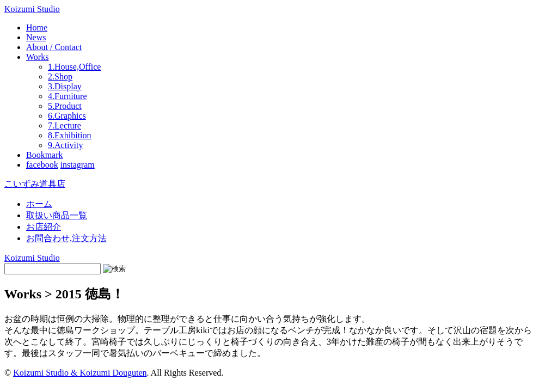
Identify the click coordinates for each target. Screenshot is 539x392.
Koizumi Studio (32, 9)
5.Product (65, 106)
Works (37, 57)
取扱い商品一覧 (57, 215)
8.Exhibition (70, 135)
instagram (78, 165)
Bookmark (45, 155)
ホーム (39, 204)
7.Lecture (65, 125)
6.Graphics (67, 116)
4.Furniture (68, 96)
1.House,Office (74, 67)
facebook (42, 165)
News (36, 37)
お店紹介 (44, 227)
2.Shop (60, 76)
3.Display (65, 86)
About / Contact (54, 47)
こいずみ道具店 (35, 184)
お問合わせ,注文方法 (66, 238)
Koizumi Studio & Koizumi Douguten (80, 373)
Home (37, 27)
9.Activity (65, 145)
